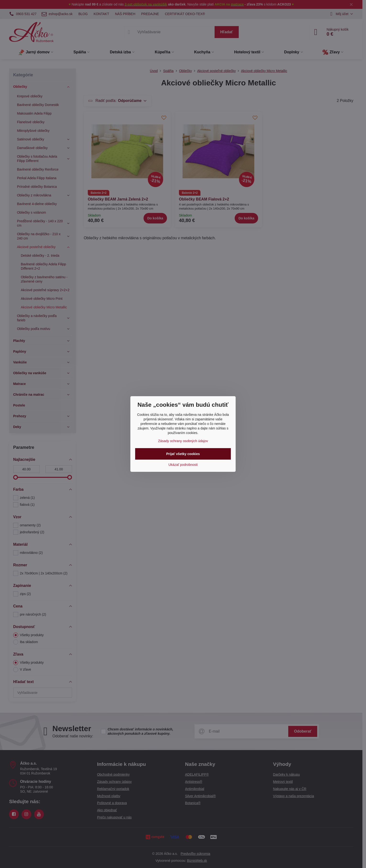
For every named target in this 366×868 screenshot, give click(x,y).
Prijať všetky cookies (183, 454)
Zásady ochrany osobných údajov (183, 441)
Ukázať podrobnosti (183, 465)
